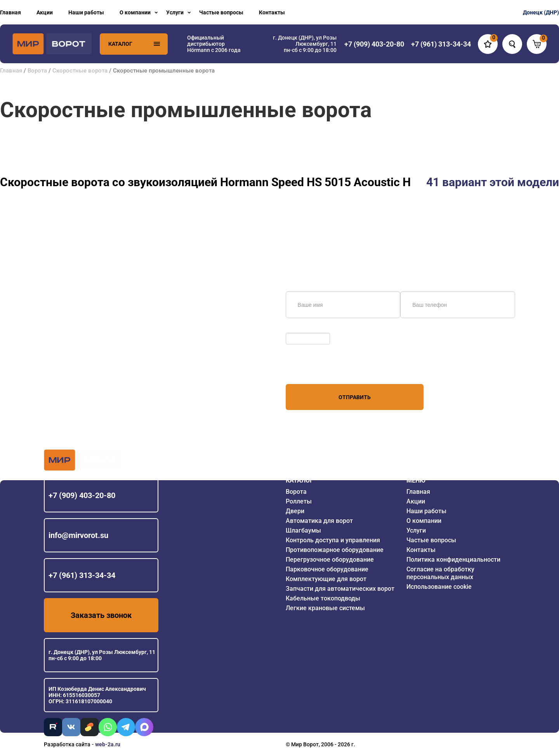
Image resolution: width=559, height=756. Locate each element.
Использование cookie (439, 587)
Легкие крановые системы (325, 608)
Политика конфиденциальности (453, 560)
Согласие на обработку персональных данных (440, 573)
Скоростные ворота (80, 71)
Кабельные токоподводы (323, 598)
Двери (295, 511)
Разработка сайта (67, 744)
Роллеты (299, 501)
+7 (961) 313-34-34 (82, 575)
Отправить (355, 397)
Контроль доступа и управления (333, 540)
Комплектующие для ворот (326, 579)
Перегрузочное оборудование (330, 560)
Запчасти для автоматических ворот (340, 589)
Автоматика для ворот (319, 521)
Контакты (272, 12)
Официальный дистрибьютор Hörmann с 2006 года (214, 44)
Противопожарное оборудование (335, 550)
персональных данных (315, 369)
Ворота (37, 71)
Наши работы (86, 12)
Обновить (300, 329)
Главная (10, 12)
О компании (135, 12)
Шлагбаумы (303, 530)
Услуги (175, 12)
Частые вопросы (221, 12)
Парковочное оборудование (327, 569)
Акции (45, 12)
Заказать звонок (101, 615)
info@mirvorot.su (78, 535)
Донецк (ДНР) (541, 12)
